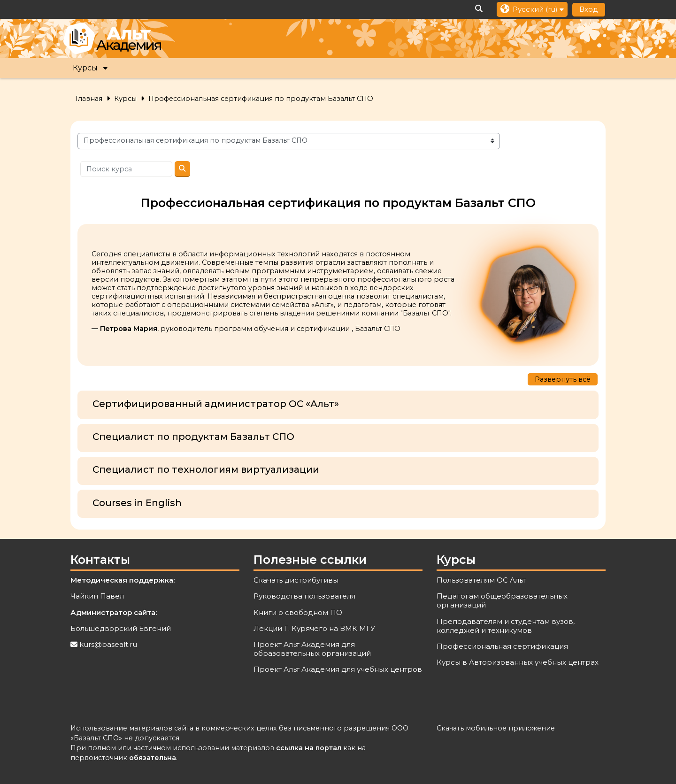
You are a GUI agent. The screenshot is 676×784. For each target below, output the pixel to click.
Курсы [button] (85, 68)
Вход (589, 9)
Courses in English (137, 503)
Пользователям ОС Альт (481, 580)
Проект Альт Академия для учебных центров (338, 669)
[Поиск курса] (126, 169)
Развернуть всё (563, 379)
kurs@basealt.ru (108, 644)
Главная (89, 99)
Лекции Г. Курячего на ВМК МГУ (314, 628)
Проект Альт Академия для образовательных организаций (312, 649)
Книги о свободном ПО (298, 612)
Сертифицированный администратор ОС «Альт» (216, 404)
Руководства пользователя (304, 596)
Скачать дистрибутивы (296, 580)
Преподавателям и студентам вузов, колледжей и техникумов (506, 626)
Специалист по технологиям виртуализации (206, 469)
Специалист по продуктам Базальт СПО (193, 437)
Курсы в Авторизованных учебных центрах (518, 662)
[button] (479, 9)
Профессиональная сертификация (502, 646)
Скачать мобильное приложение (496, 728)
